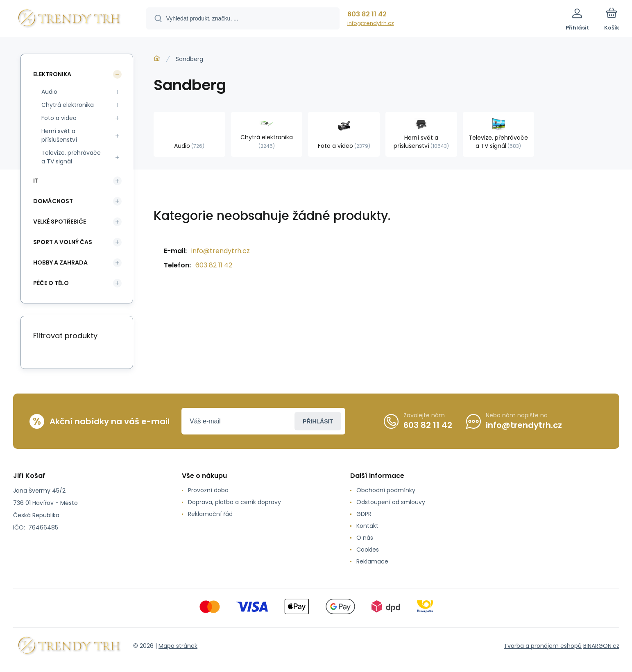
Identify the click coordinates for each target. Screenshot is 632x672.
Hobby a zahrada (60, 262)
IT (36, 181)
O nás (365, 538)
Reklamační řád (210, 514)
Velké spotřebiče (60, 222)
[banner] (69, 20)
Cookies (368, 550)
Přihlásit (318, 421)
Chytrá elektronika (68, 105)
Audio (49, 92)
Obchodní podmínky (386, 490)
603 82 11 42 (367, 14)
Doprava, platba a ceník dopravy (234, 502)
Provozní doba (208, 490)
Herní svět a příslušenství (59, 135)
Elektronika (52, 74)
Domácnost (53, 201)
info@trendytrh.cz (371, 23)
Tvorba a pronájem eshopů (543, 646)
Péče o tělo (51, 283)
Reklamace (372, 561)
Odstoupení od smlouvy (391, 502)
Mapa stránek (178, 646)
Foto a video (59, 118)
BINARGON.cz (601, 646)
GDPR (364, 514)
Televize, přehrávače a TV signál (71, 157)
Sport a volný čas (63, 242)
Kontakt (367, 526)
